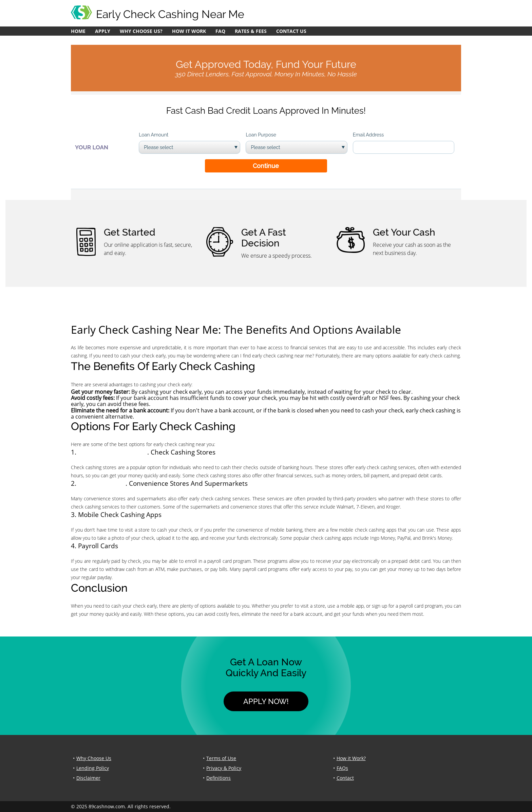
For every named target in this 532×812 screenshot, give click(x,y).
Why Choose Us (94, 758)
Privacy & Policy (224, 768)
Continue (266, 166)
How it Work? (351, 758)
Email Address (368, 135)
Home (78, 31)
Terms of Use (221, 758)
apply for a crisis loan (113, 452)
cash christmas (102, 483)
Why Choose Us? (141, 31)
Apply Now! (266, 701)
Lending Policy (93, 768)
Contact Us (291, 31)
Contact (345, 778)
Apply (103, 31)
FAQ (220, 31)
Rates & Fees (251, 31)
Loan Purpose (261, 135)
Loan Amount (154, 135)
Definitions (218, 778)
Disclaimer (88, 778)
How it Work (189, 31)
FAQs (342, 768)
